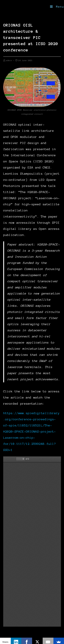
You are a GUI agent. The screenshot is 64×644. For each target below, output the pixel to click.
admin (9, 60)
